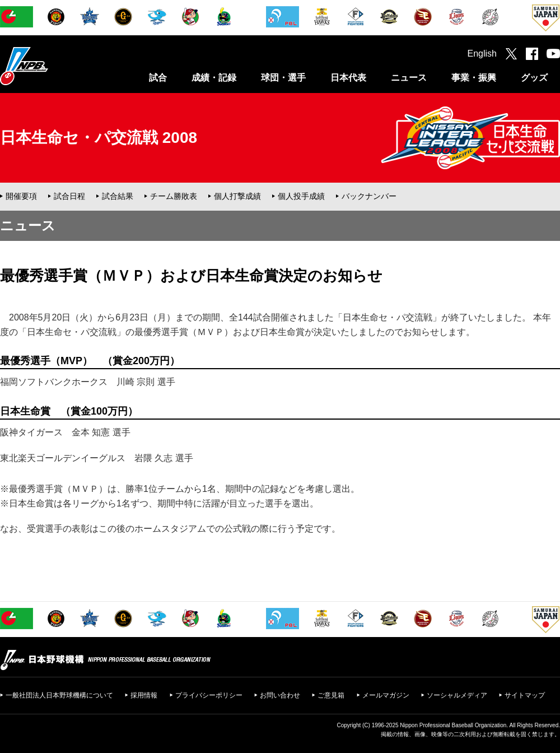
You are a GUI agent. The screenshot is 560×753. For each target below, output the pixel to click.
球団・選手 (283, 78)
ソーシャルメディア (457, 695)
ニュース (409, 78)
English (482, 54)
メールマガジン (386, 695)
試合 (158, 78)
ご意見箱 (331, 695)
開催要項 (21, 196)
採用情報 (144, 695)
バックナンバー (369, 196)
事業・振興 (474, 78)
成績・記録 (214, 78)
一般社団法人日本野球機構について (59, 695)
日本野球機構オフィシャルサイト (52, 66)
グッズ (534, 78)
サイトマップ (525, 695)
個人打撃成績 (237, 196)
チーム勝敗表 (174, 196)
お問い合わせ (280, 695)
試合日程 (69, 196)
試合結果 (118, 196)
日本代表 (348, 78)
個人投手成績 (301, 196)
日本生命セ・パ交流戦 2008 (99, 138)
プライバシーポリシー (209, 695)
